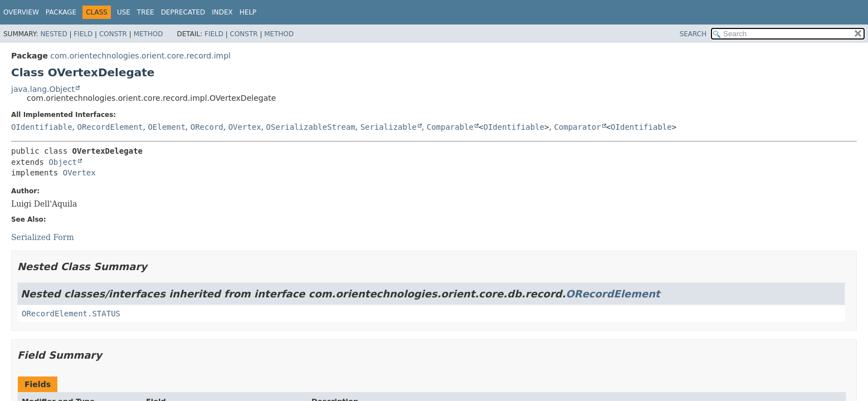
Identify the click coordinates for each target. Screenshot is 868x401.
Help (248, 12)
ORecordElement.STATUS (71, 314)
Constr (113, 34)
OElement (166, 127)
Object (63, 162)
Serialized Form (43, 237)
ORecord (207, 127)
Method (148, 34)
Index (222, 12)
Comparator (577, 127)
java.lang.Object (43, 89)
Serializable (389, 127)
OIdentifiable (42, 127)
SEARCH (693, 34)
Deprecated (183, 12)
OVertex (245, 127)
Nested (53, 34)
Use (124, 12)
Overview (21, 12)
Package (61, 12)
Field (83, 34)
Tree (146, 12)
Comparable (450, 127)
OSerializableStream (311, 127)
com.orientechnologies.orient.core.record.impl (140, 56)
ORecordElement (110, 127)
